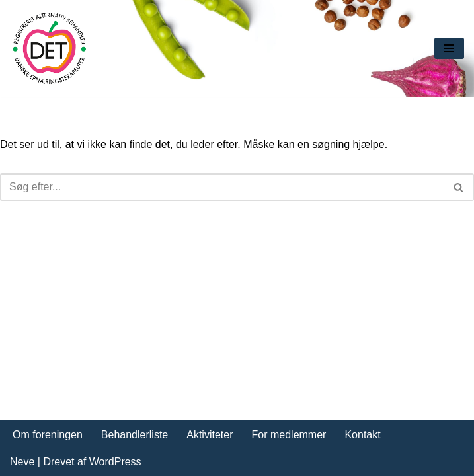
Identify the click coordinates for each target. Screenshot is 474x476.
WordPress (115, 462)
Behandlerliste (135, 435)
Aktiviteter (210, 435)
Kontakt (362, 435)
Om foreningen (48, 435)
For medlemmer (289, 435)
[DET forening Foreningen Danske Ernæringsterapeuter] (50, 48)
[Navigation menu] (449, 48)
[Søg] (222, 187)
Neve (22, 462)
